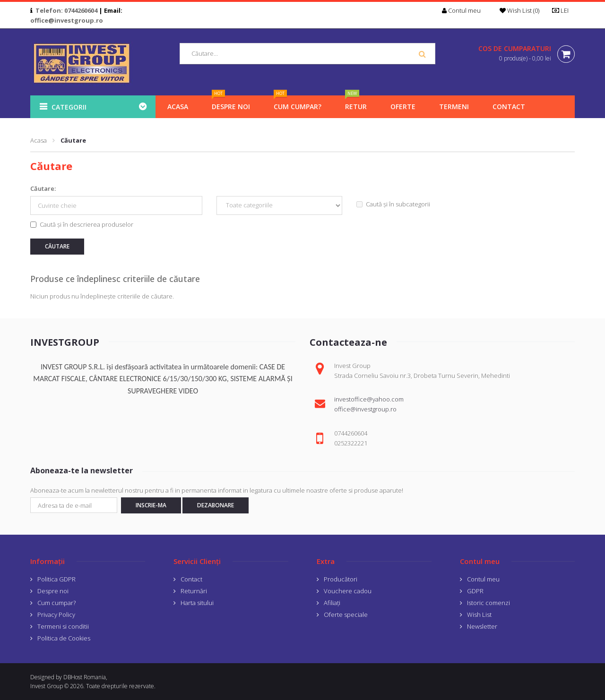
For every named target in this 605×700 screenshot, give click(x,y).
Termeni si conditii (63, 626)
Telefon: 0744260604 (66, 10)
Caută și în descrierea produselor (82, 224)
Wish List (479, 615)
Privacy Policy (56, 615)
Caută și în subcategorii (393, 204)
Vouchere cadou (348, 591)
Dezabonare (216, 505)
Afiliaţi (332, 603)
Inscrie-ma (151, 505)
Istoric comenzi (488, 603)
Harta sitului (197, 603)
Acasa (39, 140)
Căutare (73, 140)
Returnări (194, 591)
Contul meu (483, 579)
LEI (563, 10)
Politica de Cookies (64, 638)
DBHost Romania (85, 677)
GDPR (475, 591)
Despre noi (53, 591)
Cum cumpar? (56, 603)
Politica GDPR (56, 579)
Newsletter (482, 626)
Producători (341, 579)
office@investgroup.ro (67, 20)
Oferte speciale (346, 615)
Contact (191, 579)
